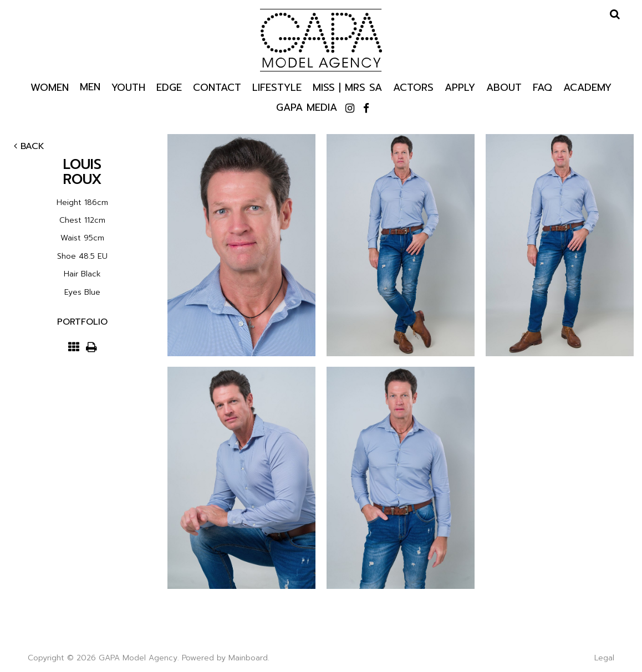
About (504, 87)
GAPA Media (307, 107)
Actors (413, 87)
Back (29, 146)
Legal (604, 658)
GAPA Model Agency (321, 40)
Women (50, 87)
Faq (542, 87)
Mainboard (248, 658)
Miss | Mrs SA (347, 87)
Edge (169, 87)
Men (90, 86)
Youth (128, 87)
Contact (217, 87)
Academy (587, 87)
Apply (460, 87)
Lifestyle (277, 87)
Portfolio (82, 322)
